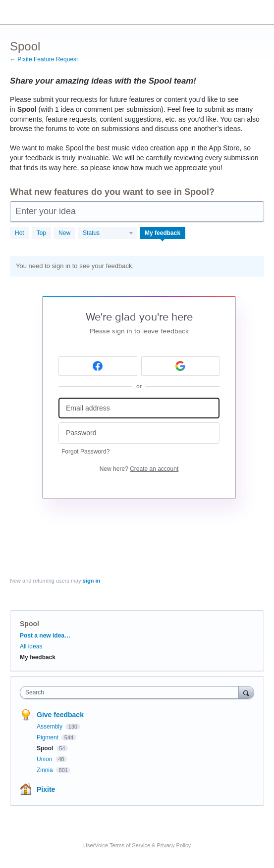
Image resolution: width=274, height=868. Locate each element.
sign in (91, 581)
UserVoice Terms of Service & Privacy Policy (137, 845)
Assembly (50, 727)
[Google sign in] (181, 366)
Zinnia (46, 770)
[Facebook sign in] (98, 366)
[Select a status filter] (108, 233)
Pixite (46, 789)
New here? (139, 469)
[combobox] (132, 692)
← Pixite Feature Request (44, 59)
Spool (46, 748)
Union (45, 759)
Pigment (48, 737)
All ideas (31, 646)
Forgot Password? (85, 452)
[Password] (139, 433)
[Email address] (139, 408)
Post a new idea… (45, 636)
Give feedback (60, 715)
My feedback (163, 233)
